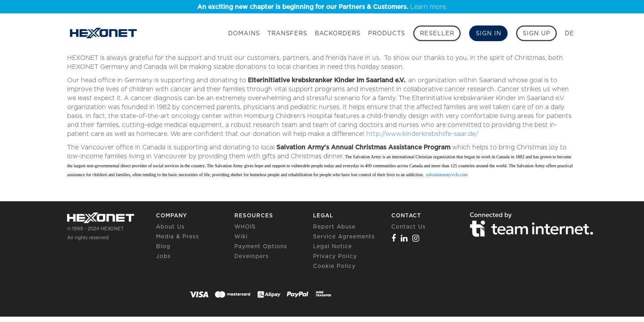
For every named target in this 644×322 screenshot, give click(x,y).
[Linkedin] (404, 238)
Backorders (338, 33)
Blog (163, 246)
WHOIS (245, 227)
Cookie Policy (334, 266)
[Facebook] (394, 238)
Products (387, 33)
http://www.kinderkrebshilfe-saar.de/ (422, 134)
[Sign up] (536, 33)
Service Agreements (344, 236)
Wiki (241, 236)
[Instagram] (416, 238)
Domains (244, 33)
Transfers (287, 33)
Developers (252, 256)
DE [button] (570, 33)
